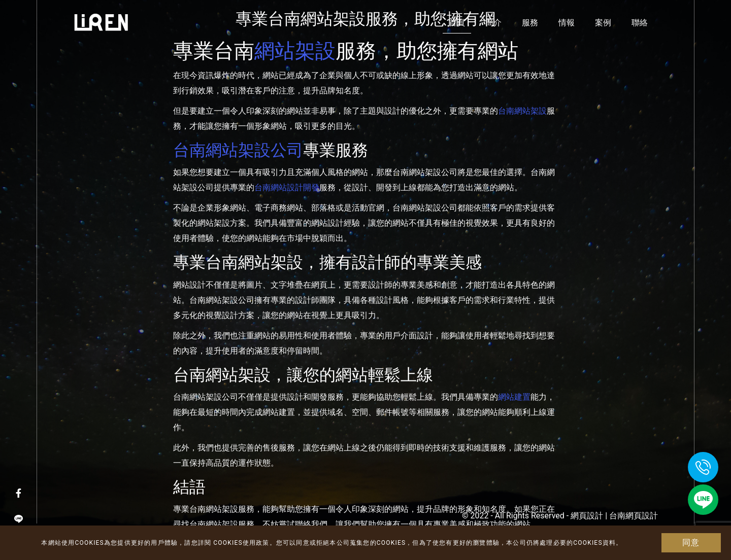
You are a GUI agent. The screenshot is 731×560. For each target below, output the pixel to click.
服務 (530, 23)
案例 (603, 23)
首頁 (457, 23)
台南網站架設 (522, 111)
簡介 (493, 23)
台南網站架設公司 (238, 150)
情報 (567, 23)
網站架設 (295, 50)
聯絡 (640, 23)
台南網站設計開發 (287, 187)
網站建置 (514, 397)
